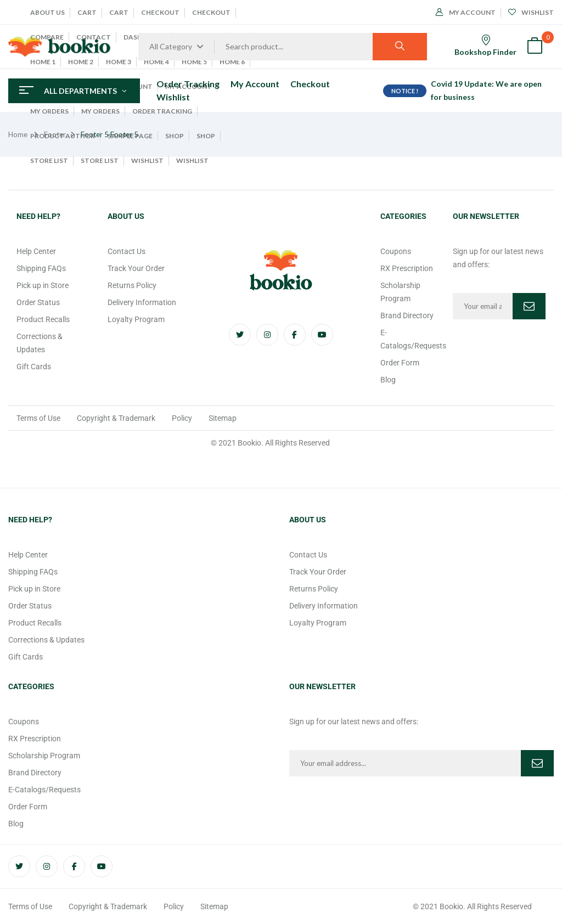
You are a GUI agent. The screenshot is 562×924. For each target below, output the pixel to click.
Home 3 (119, 62)
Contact (94, 37)
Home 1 (43, 62)
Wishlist (147, 160)
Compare (47, 37)
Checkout (160, 12)
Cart (87, 12)
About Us (47, 12)
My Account (466, 12)
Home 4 (156, 62)
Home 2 (81, 62)
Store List (49, 160)
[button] (535, 47)
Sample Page (130, 136)
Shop (175, 136)
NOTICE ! (405, 91)
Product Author (63, 136)
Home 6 (232, 62)
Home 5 (194, 62)
